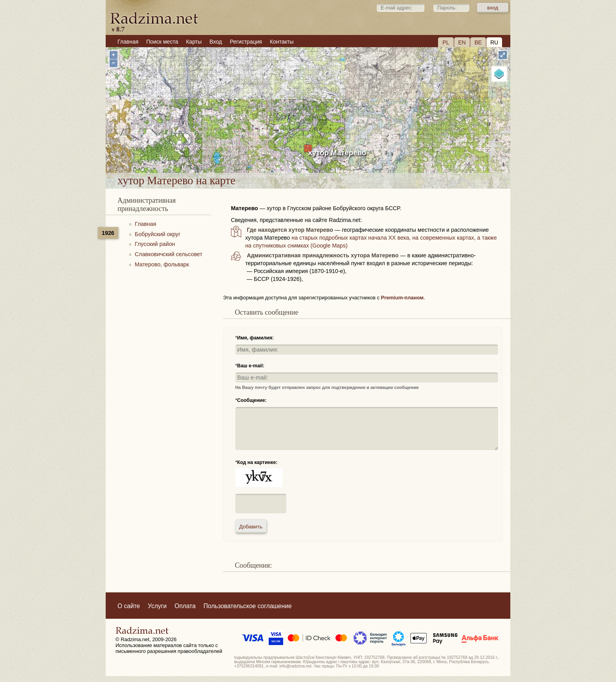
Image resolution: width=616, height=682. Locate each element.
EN (462, 42)
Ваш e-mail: (251, 366)
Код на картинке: (258, 462)
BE (478, 42)
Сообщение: (252, 400)
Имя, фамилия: (256, 338)
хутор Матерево (337, 153)
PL (446, 42)
